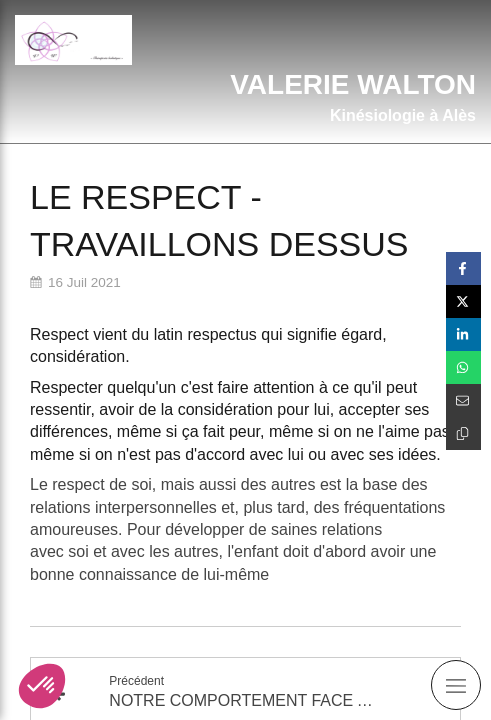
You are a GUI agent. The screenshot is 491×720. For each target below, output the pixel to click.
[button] (42, 686)
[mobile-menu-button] (456, 685)
